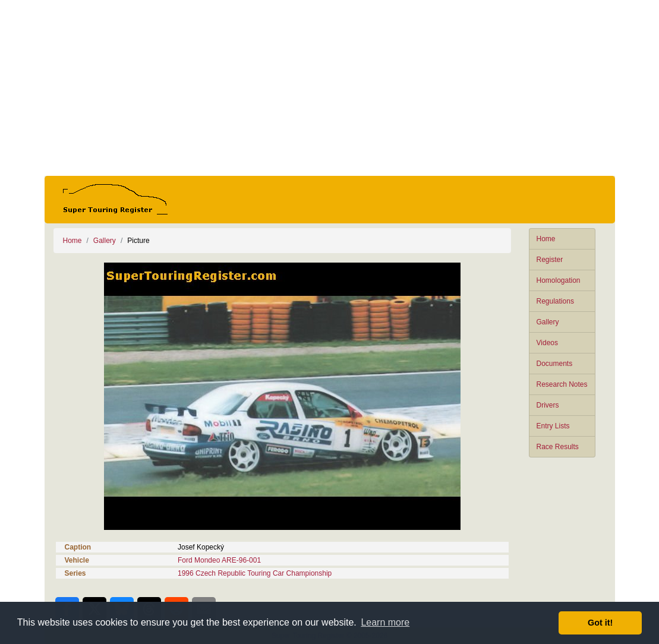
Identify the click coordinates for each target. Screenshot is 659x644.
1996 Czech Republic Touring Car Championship (255, 573)
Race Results (558, 447)
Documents (555, 364)
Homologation (559, 280)
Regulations (555, 301)
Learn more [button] (385, 622)
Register (550, 260)
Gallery (548, 322)
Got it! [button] (600, 623)
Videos (547, 343)
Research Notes (562, 384)
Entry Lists (553, 426)
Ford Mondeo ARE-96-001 (219, 560)
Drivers (548, 405)
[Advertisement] (330, 88)
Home (546, 239)
